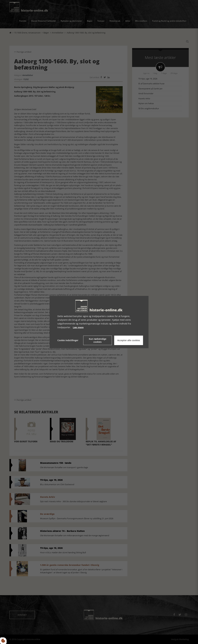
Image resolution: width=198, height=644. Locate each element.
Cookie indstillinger (68, 340)
